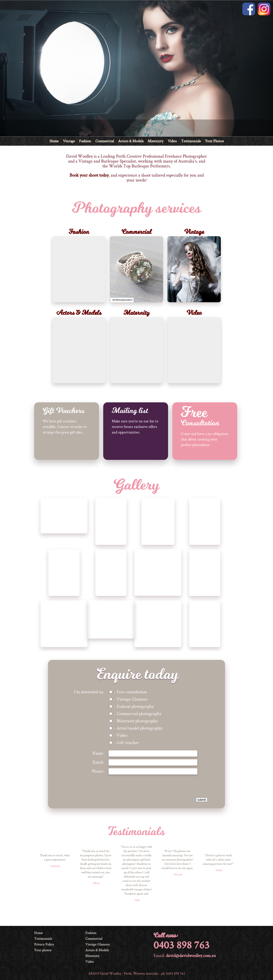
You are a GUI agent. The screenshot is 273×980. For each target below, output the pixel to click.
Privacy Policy (44, 945)
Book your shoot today (89, 176)
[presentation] (165, 786)
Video (172, 141)
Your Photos (214, 141)
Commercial (105, 141)
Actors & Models (131, 141)
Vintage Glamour (98, 945)
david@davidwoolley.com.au (191, 956)
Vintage (69, 141)
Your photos (43, 950)
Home (54, 141)
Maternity (156, 141)
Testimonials (191, 141)
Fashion (85, 141)
